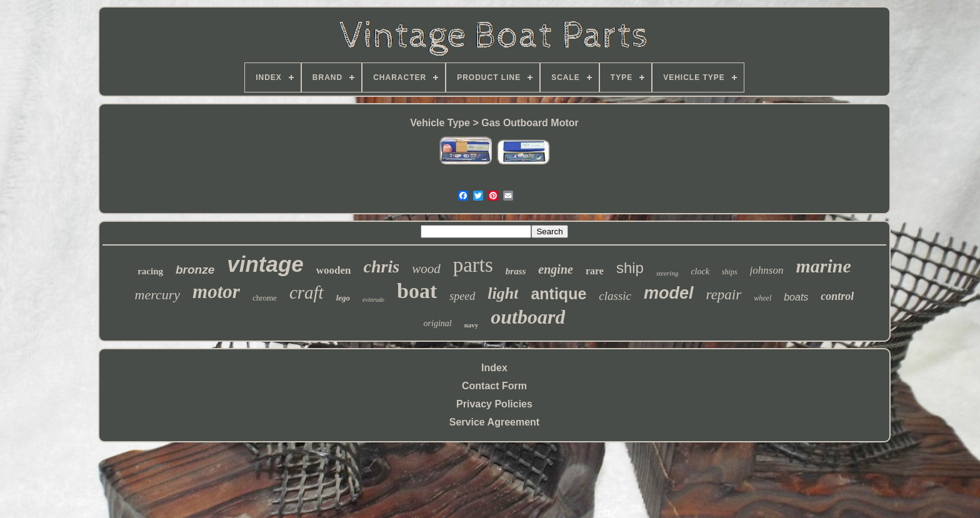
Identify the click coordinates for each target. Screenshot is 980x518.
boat (417, 291)
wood (426, 269)
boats (796, 297)
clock (700, 271)
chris (382, 266)
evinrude (373, 300)
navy (472, 325)
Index (494, 368)
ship (630, 268)
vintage (265, 264)
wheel (762, 298)
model (669, 293)
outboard (528, 317)
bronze (195, 270)
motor (216, 291)
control (837, 296)
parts (473, 265)
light (503, 293)
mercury (158, 295)
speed (462, 296)
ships (730, 272)
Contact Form (494, 386)
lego (343, 298)
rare (595, 271)
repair (724, 295)
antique (558, 294)
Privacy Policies (494, 404)
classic (615, 296)
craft (307, 292)
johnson (767, 270)
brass (516, 271)
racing (150, 271)
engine (556, 269)
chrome (265, 298)
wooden (334, 270)
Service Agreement (494, 422)
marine (823, 266)
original (438, 323)
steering (667, 273)
